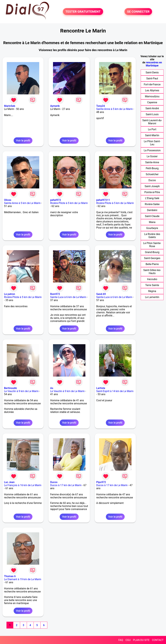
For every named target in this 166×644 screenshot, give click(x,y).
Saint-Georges (152, 258)
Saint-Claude (152, 216)
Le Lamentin (152, 297)
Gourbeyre (152, 228)
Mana (152, 222)
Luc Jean (9, 482)
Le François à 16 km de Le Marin (23, 485)
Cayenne (152, 102)
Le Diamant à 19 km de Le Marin (23, 579)
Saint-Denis (152, 72)
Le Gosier (152, 156)
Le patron (10, 294)
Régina (152, 291)
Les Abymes (152, 90)
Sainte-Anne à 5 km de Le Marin (115, 109)
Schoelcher (152, 174)
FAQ (121, 640)
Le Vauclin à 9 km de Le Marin (21, 391)
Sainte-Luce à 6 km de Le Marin (68, 297)
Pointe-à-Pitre (152, 192)
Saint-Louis (152, 114)
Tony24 (101, 106)
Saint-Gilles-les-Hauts (152, 272)
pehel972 (55, 200)
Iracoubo (152, 279)
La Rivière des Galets (152, 236)
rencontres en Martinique (154, 64)
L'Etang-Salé (152, 198)
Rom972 (55, 294)
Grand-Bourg (152, 252)
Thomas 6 (10, 576)
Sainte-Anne (152, 162)
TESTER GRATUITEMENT (83, 12)
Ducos (54, 482)
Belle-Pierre (152, 264)
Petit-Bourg (152, 168)
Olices (8, 200)
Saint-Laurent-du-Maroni (152, 122)
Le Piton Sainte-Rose (152, 245)
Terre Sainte (152, 285)
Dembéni (152, 210)
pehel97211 (103, 200)
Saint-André (152, 108)
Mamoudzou (152, 96)
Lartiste (101, 388)
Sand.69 (101, 294)
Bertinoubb (10, 388)
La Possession (152, 150)
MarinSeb (10, 106)
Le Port (152, 129)
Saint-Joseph (152, 186)
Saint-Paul (152, 78)
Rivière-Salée (152, 204)
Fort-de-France (152, 84)
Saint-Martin (152, 135)
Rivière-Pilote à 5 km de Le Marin (69, 203)
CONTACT (158, 640)
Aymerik (55, 106)
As (52, 388)
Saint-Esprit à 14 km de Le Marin (115, 391)
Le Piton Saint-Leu (152, 143)
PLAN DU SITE (141, 640)
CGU (128, 640)
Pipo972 (101, 482)
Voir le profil (23, 141)
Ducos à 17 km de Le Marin (66, 485)
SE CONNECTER (138, 12)
